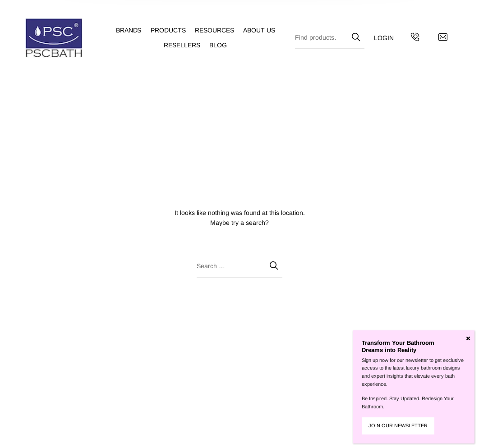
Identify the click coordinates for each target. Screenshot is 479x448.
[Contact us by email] (443, 38)
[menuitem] (133, 30)
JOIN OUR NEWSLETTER (398, 425)
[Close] (468, 338)
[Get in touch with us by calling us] (415, 38)
